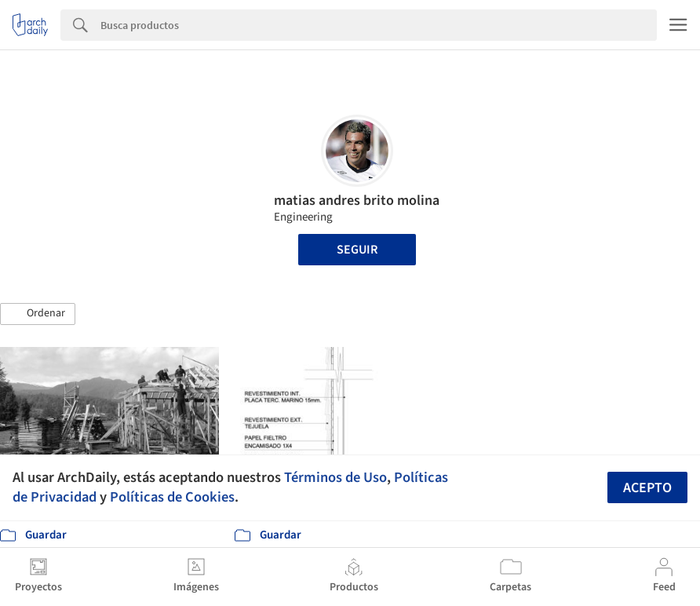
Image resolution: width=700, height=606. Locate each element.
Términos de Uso (335, 477)
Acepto (647, 488)
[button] (38, 314)
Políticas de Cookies (172, 497)
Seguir (357, 250)
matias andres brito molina (357, 201)
